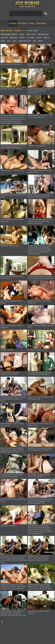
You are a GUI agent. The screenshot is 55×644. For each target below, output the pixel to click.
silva (34, 41)
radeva (40, 41)
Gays (32, 23)
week (36, 30)
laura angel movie (25, 41)
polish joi (46, 38)
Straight (13, 23)
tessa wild (4, 38)
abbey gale (13, 38)
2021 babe (31, 38)
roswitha (22, 38)
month (30, 30)
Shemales (41, 23)
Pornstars (23, 23)
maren (22, 34)
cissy (9, 41)
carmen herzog (43, 34)
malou (3, 41)
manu (14, 41)
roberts (39, 38)
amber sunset (31, 34)
